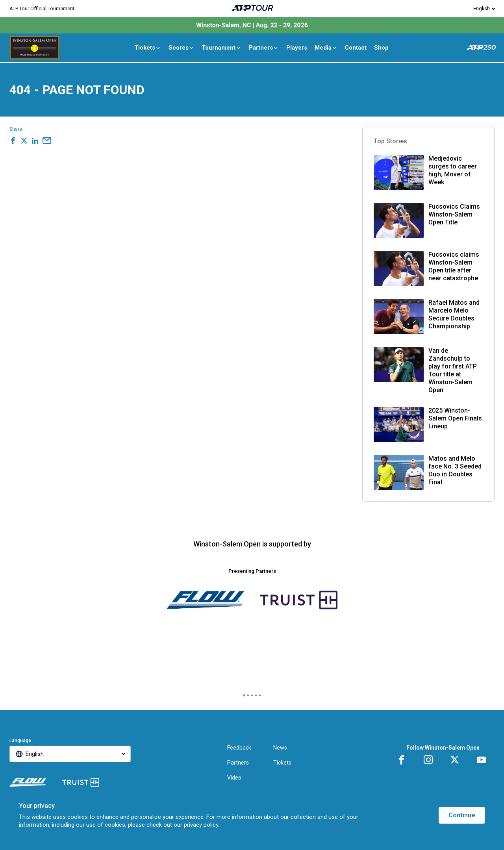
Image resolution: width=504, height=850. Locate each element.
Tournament (221, 48)
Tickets (148, 48)
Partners (264, 48)
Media (326, 48)
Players (297, 48)
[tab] (244, 695)
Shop (381, 48)
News (280, 748)
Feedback (239, 748)
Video (234, 778)
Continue (462, 815)
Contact (356, 48)
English (482, 8)
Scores (182, 48)
